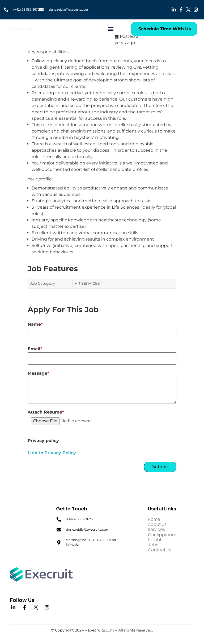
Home (154, 519)
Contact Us (160, 550)
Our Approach (163, 535)
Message (38, 373)
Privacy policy (43, 441)
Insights (156, 540)
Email (35, 349)
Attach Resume (46, 412)
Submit (160, 467)
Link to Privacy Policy (52, 453)
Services (156, 530)
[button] (111, 29)
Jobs (153, 545)
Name (35, 324)
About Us (157, 524)
